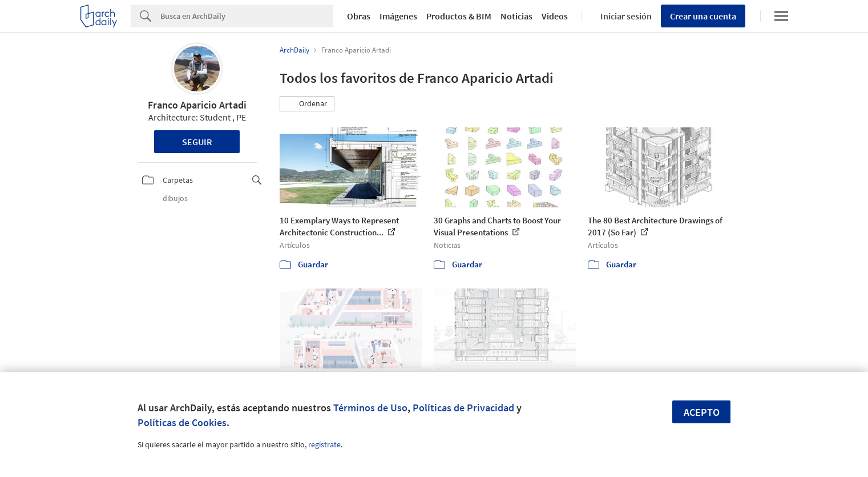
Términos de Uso (370, 408)
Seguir (197, 142)
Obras (359, 16)
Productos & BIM (459, 16)
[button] (307, 104)
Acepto (702, 412)
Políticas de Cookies (182, 422)
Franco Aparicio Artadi (197, 105)
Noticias (516, 16)
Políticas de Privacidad (463, 408)
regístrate (324, 444)
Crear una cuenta (703, 16)
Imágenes (398, 16)
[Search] (247, 16)
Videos (555, 16)
